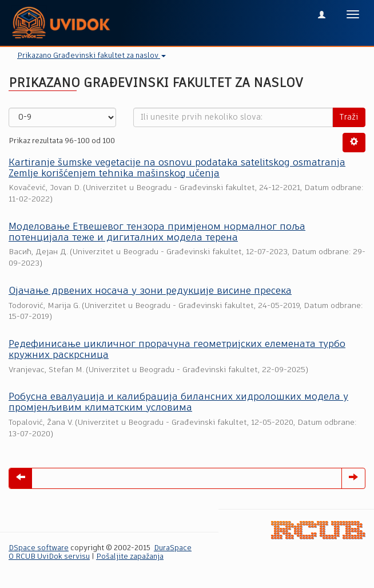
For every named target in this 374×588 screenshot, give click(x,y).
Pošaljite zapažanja (130, 557)
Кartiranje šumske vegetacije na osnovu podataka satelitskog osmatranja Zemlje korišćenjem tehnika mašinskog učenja (177, 168)
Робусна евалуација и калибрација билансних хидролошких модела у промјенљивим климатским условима (178, 402)
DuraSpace (173, 548)
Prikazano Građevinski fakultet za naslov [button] (91, 56)
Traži (349, 117)
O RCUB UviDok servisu (49, 557)
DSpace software (39, 548)
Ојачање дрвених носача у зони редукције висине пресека (150, 291)
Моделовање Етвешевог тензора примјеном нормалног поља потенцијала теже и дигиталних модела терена (157, 232)
